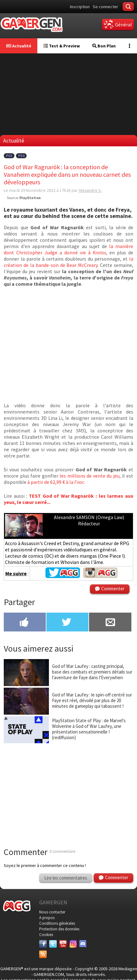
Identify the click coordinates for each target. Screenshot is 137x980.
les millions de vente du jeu (90, 476)
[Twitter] (53, 944)
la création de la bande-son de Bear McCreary (68, 262)
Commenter (113, 589)
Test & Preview (62, 46)
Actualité (19, 46)
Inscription (80, 7)
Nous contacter (52, 912)
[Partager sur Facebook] (25, 623)
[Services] (43, 954)
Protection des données (59, 929)
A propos (47, 918)
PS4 (21, 156)
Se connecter (105, 7)
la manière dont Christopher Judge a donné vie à (68, 249)
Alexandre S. (90, 190)
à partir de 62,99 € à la (56, 482)
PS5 (9, 156)
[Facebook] (43, 944)
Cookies (46, 935)
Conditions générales (57, 923)
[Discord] (83, 944)
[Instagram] (73, 944)
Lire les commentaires (66, 878)
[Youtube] (63, 944)
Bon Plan (104, 46)
